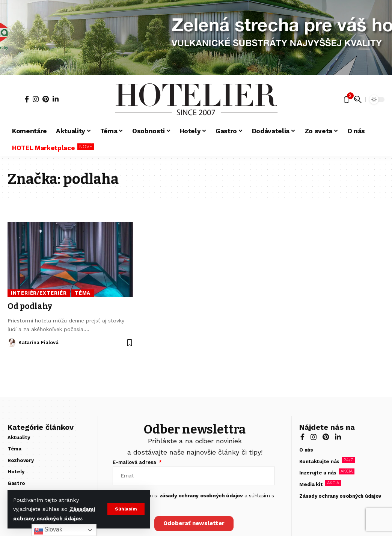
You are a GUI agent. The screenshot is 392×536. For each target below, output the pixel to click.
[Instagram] (36, 99)
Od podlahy (30, 306)
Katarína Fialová (38, 343)
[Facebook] (27, 99)
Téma (83, 293)
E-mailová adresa (135, 462)
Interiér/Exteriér (39, 293)
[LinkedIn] (56, 99)
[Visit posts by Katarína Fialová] (12, 343)
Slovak (48, 530)
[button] (126, 509)
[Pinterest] (46, 99)
